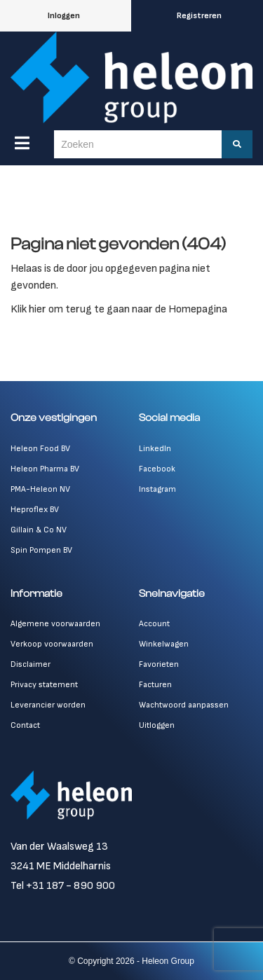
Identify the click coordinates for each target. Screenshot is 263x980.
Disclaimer (31, 664)
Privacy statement (44, 685)
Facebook (157, 469)
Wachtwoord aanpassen (184, 705)
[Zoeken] (237, 144)
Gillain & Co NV (39, 530)
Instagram (157, 489)
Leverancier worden (48, 705)
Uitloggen (157, 725)
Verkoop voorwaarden (52, 644)
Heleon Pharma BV (45, 469)
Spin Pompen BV (41, 550)
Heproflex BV (35, 510)
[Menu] (22, 143)
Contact (25, 725)
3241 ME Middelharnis (61, 866)
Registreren (199, 16)
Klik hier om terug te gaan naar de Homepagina (119, 309)
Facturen (155, 685)
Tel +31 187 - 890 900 (63, 886)
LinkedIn (155, 449)
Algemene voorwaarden (55, 624)
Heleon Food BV (40, 449)
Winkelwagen (164, 644)
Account (154, 624)
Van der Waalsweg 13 (59, 847)
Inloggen (64, 16)
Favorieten (159, 664)
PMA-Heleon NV (40, 489)
